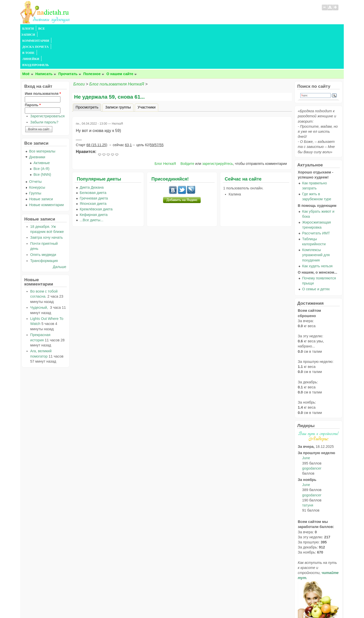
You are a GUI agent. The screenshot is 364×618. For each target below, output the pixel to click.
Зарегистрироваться (48, 80)
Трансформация (44, 224)
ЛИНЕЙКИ (151, 29)
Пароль (33, 69)
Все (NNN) (42, 138)
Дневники (37, 121)
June (306, 422)
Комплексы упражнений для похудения (316, 218)
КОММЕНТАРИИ (77, 29)
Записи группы (118, 71)
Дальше (60, 230)
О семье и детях (316, 253)
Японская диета (93, 167)
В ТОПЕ (132, 29)
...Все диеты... (92, 184)
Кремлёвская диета (96, 173)
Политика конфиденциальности (194, 604)
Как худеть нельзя (317, 230)
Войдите (187, 127)
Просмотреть (88, 70)
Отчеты (35, 145)
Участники (146, 71)
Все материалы (42, 115)
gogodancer (312, 432)
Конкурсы (37, 151)
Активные (42, 126)
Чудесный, (40, 271)
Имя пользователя (43, 57)
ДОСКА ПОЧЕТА (109, 29)
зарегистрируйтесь (218, 127)
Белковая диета (93, 156)
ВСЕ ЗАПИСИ (49, 29)
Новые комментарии (46, 168)
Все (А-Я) (41, 132)
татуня (308, 469)
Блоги (79, 48)
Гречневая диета (94, 162)
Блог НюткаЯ (165, 127)
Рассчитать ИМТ (316, 197)
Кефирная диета (94, 178)
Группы (35, 157)
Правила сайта (157, 604)
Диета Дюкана (92, 151)
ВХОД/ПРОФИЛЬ (177, 29)
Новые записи (41, 163)
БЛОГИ (28, 29)
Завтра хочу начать (47, 201)
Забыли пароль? (44, 86)
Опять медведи (43, 218)
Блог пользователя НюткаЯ (117, 48)
